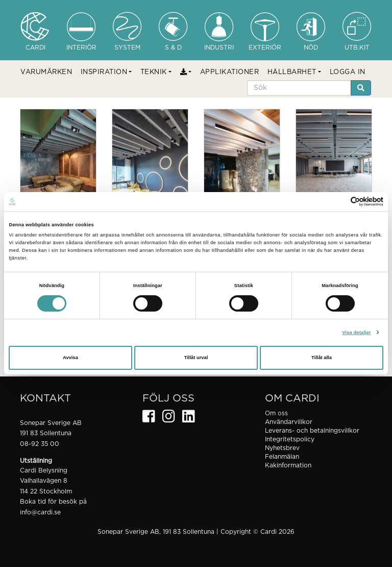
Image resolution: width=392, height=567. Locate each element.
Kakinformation (288, 465)
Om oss (276, 413)
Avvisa (70, 358)
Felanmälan (282, 457)
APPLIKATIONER (230, 72)
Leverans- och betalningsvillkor (312, 431)
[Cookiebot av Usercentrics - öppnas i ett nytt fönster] (339, 202)
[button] (106, 73)
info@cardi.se (40, 512)
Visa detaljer (356, 333)
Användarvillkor (289, 422)
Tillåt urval (196, 358)
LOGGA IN (348, 72)
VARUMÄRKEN (46, 72)
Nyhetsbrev (282, 448)
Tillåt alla (322, 358)
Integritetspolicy (290, 439)
